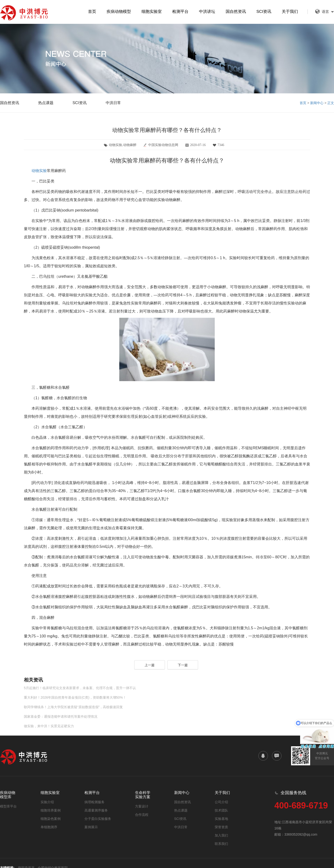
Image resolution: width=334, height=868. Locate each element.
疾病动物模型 (119, 12)
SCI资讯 (264, 12)
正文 (331, 103)
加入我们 (221, 835)
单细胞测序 (49, 827)
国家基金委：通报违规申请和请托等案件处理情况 (61, 717)
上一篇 (150, 665)
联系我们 (221, 844)
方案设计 (142, 806)
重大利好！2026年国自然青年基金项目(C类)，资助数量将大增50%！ (75, 697)
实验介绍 (47, 802)
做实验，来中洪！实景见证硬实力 (49, 726)
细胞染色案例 (51, 819)
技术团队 (221, 810)
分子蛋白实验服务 (98, 819)
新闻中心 (317, 103)
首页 (92, 12)
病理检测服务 (94, 802)
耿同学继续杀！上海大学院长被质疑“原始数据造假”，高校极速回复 (73, 707)
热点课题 (46, 103)
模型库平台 (8, 806)
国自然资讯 (236, 12)
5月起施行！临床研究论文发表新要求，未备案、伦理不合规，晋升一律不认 (80, 688)
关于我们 (290, 12)
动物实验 (39, 171)
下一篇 (183, 665)
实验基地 (221, 819)
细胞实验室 (152, 12)
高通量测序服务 (96, 810)
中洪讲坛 (207, 12)
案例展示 (91, 827)
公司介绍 (221, 802)
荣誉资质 (221, 827)
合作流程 (142, 815)
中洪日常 (113, 103)
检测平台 (180, 12)
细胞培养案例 (51, 810)
